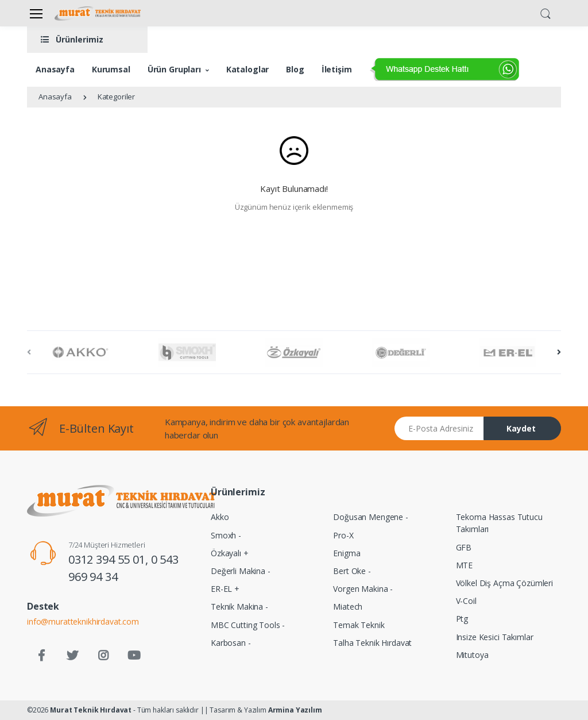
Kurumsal (111, 69)
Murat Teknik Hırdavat (91, 710)
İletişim (337, 69)
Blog (295, 69)
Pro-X (343, 535)
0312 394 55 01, (110, 559)
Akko (220, 517)
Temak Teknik (359, 625)
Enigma (347, 553)
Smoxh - (226, 535)
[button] (546, 13)
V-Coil (466, 601)
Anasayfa (55, 69)
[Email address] (439, 428)
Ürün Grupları (174, 69)
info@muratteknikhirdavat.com (83, 621)
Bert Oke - (352, 571)
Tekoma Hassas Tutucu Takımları (499, 523)
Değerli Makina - (241, 571)
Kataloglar (248, 69)
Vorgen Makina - (363, 589)
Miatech (348, 607)
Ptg (462, 619)
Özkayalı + (230, 553)
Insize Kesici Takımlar (495, 637)
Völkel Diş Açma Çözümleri (504, 583)
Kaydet (521, 428)
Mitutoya (472, 655)
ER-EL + (225, 589)
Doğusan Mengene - (371, 517)
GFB (464, 547)
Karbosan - (231, 643)
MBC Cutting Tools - (248, 625)
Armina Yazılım (295, 710)
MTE (465, 565)
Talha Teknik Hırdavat (372, 643)
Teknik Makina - (239, 607)
